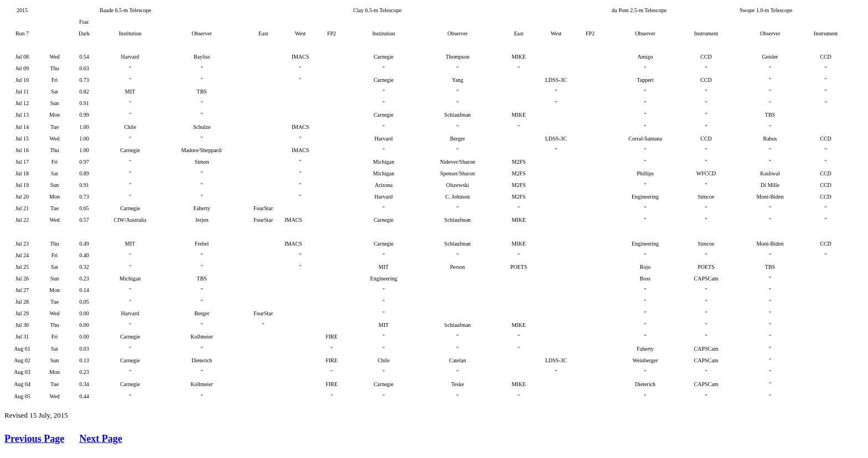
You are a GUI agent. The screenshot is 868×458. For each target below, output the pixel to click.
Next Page (100, 439)
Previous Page (34, 439)
